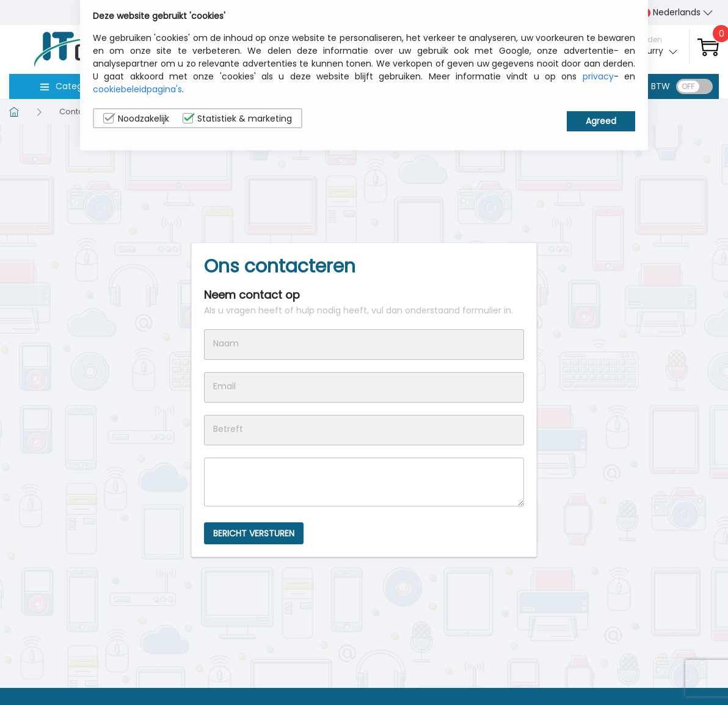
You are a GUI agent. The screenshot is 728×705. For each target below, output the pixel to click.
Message (364, 482)
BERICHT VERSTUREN (254, 533)
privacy (598, 76)
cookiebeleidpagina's (137, 89)
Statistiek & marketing (237, 119)
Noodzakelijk (136, 119)
